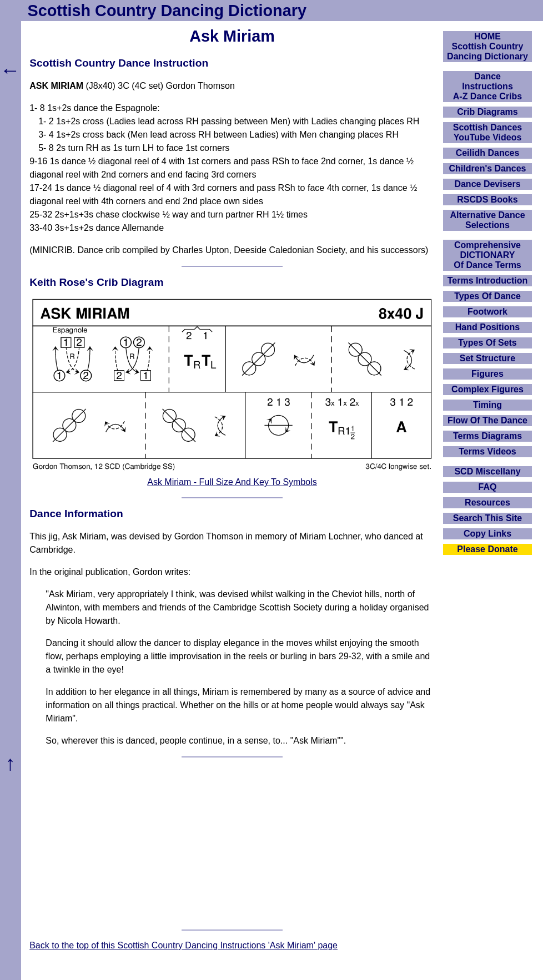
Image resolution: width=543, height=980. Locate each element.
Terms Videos (487, 451)
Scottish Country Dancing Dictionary (167, 11)
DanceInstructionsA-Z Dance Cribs (487, 86)
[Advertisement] (232, 843)
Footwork (487, 312)
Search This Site (488, 518)
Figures (487, 374)
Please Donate (487, 549)
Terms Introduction (488, 281)
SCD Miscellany (487, 471)
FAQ (488, 487)
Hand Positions (487, 327)
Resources (487, 502)
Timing (487, 405)
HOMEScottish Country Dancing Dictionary (487, 46)
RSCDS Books (487, 199)
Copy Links (487, 534)
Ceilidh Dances (488, 153)
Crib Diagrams (487, 112)
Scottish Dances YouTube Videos (487, 132)
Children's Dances (488, 168)
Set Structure (487, 358)
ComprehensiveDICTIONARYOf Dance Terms (487, 255)
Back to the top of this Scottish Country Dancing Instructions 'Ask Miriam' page (183, 945)
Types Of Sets (487, 343)
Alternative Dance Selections (487, 220)
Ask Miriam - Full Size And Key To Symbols (232, 482)
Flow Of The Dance (487, 420)
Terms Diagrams (487, 436)
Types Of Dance (487, 296)
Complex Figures (487, 389)
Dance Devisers (487, 184)
